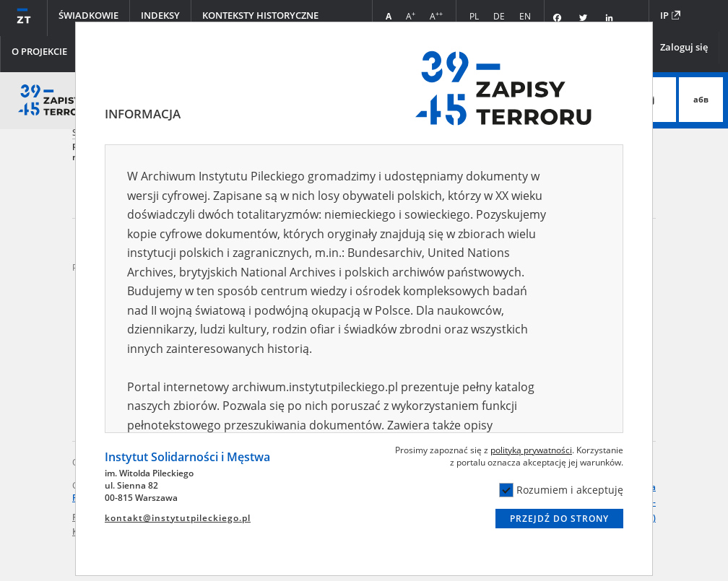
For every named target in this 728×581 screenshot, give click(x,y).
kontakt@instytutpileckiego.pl (178, 518)
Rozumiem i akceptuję (561, 490)
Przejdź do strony (559, 519)
